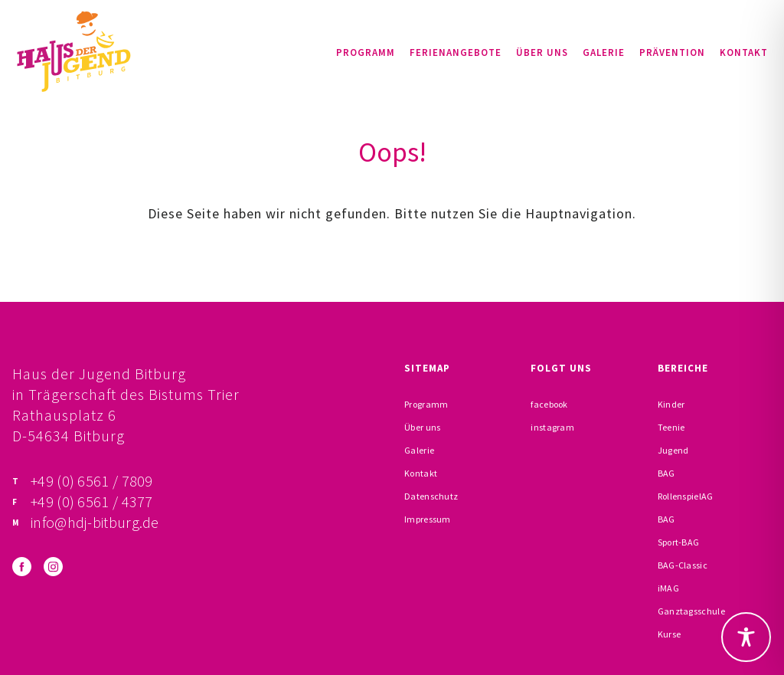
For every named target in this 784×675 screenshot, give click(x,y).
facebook (549, 404)
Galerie (604, 52)
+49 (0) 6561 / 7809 (92, 481)
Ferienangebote (456, 52)
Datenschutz (431, 496)
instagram (552, 427)
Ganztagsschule (691, 611)
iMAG (668, 588)
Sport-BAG (679, 542)
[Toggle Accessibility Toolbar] (746, 637)
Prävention (672, 52)
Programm (366, 52)
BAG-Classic (683, 565)
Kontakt (744, 52)
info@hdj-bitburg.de (95, 522)
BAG (666, 473)
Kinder (671, 404)
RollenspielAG (686, 496)
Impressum (428, 519)
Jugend (673, 450)
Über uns (542, 52)
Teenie (671, 427)
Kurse (670, 634)
